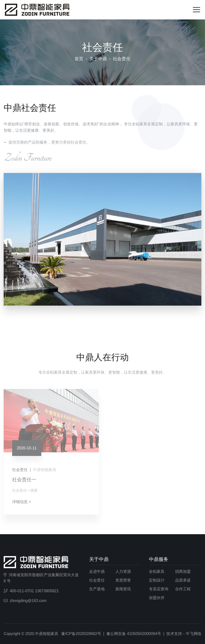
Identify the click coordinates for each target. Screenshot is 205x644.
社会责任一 (24, 481)
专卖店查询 (159, 589)
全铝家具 (157, 571)
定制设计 (157, 580)
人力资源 (123, 571)
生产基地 (97, 589)
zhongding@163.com (28, 601)
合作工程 (183, 589)
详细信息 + (22, 503)
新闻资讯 (123, 589)
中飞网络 (194, 634)
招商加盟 (183, 571)
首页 (79, 59)
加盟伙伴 (157, 598)
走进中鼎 (97, 571)
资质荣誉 (123, 580)
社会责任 (97, 580)
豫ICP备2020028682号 (81, 634)
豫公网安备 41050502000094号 (134, 634)
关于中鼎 (98, 59)
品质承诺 (183, 580)
